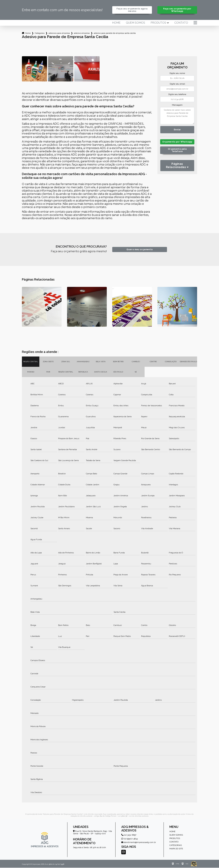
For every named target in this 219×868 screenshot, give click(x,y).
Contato (181, 23)
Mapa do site (176, 849)
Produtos (158, 23)
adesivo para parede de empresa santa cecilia (115, 33)
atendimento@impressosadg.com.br (139, 843)
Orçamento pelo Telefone (177, 154)
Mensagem (177, 105)
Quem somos (136, 23)
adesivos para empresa (59, 33)
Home (116, 23)
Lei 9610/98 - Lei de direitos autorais (133, 816)
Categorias (40, 33)
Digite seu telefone (177, 95)
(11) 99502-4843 (130, 839)
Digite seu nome (177, 74)
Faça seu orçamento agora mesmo (132, 10)
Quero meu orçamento (140, 250)
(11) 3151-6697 (129, 835)
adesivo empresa (82, 33)
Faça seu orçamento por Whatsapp (177, 10)
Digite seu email (177, 84)
